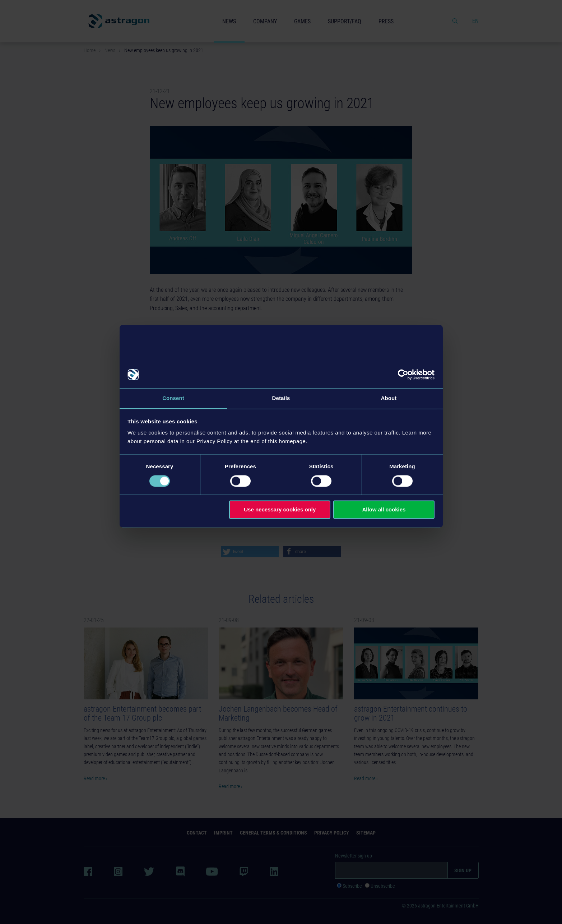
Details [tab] (281, 398)
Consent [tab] (173, 398)
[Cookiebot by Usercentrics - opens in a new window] (403, 374)
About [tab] (389, 398)
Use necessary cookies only (280, 510)
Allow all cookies (384, 510)
